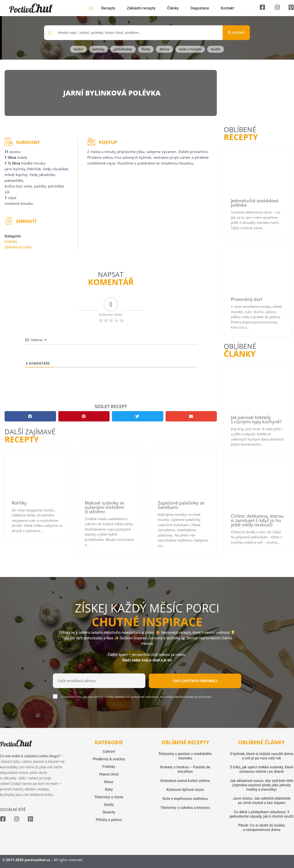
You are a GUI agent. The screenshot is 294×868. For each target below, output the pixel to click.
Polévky (11, 242)
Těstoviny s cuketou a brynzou (185, 808)
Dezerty (109, 812)
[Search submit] (236, 33)
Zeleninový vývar (18, 247)
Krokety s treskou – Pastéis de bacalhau (185, 769)
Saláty (109, 805)
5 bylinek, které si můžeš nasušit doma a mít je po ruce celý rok (262, 756)
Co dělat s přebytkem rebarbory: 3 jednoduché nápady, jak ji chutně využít (262, 814)
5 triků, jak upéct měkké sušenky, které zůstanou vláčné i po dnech (261, 769)
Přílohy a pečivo (109, 820)
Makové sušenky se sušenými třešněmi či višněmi (105, 507)
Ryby (109, 789)
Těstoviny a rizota (109, 797)
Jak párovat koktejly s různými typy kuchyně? (256, 420)
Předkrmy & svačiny (109, 759)
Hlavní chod (109, 774)
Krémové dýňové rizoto (185, 790)
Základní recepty (141, 8)
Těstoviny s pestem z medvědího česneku (185, 756)
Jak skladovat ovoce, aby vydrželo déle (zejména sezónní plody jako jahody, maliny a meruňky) (261, 785)
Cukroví (109, 751)
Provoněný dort (247, 299)
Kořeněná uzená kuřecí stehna (185, 781)
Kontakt (228, 8)
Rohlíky (19, 503)
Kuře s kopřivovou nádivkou (185, 799)
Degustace (200, 8)
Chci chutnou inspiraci (195, 681)
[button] (30, 416)
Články (173, 8)
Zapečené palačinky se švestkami (181, 505)
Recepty (108, 8)
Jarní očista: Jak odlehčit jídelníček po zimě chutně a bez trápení (262, 801)
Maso (109, 782)
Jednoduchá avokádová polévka (255, 203)
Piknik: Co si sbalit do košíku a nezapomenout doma (262, 828)
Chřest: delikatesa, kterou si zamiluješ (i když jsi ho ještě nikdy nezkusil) (257, 520)
